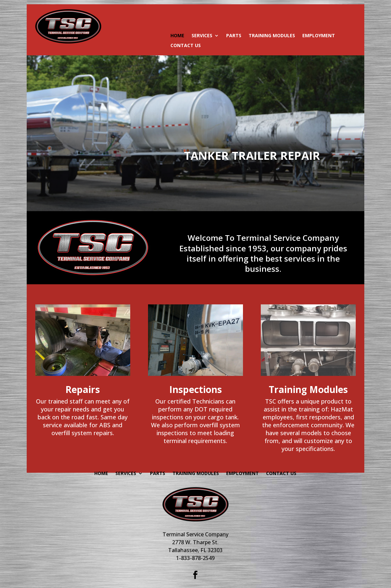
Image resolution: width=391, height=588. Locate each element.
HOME (177, 36)
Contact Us (186, 46)
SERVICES (202, 36)
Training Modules (272, 36)
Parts (234, 36)
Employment (319, 36)
